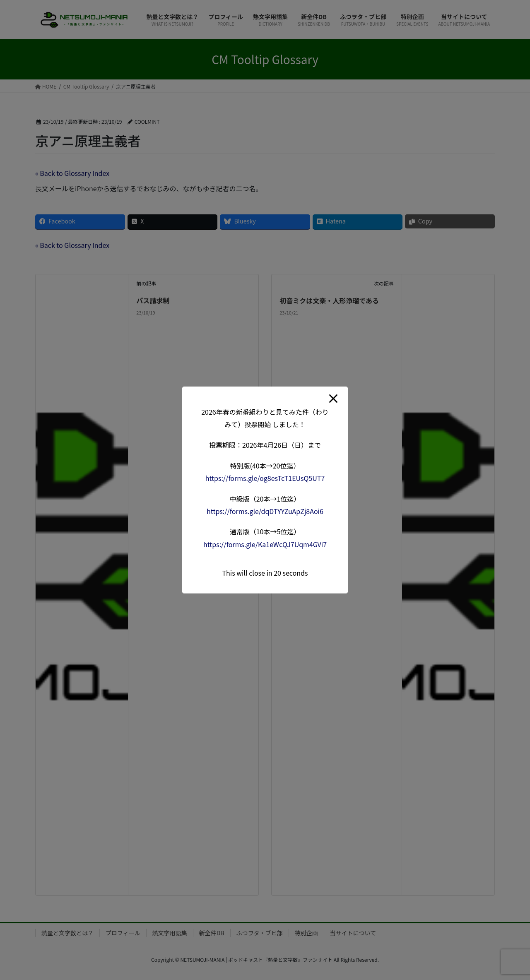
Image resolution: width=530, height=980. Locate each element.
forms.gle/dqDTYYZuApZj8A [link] (265, 511)
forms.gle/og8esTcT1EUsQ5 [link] (265, 478)
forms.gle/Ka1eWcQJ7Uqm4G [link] (265, 544)
